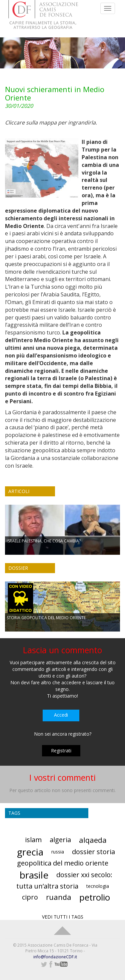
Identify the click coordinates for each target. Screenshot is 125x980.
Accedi (61, 715)
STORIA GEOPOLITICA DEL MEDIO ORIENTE (46, 618)
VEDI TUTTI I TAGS (63, 917)
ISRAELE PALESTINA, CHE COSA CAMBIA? (44, 541)
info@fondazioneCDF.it (55, 957)
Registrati (61, 751)
